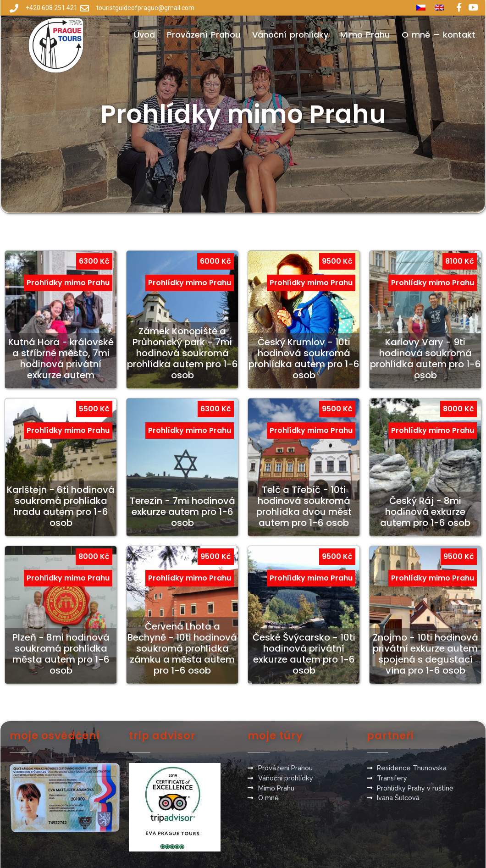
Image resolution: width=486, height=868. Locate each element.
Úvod (144, 35)
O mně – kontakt (439, 35)
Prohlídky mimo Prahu (68, 283)
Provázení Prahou (204, 35)
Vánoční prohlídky (290, 35)
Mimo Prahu (365, 35)
